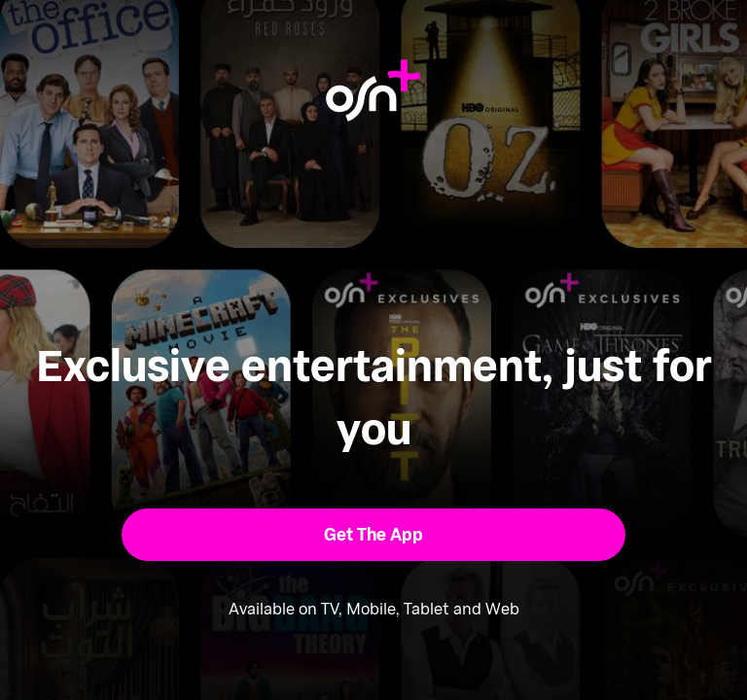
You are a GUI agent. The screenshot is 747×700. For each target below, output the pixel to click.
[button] (374, 535)
